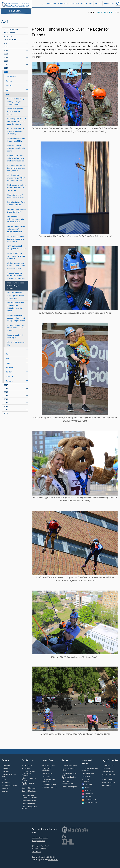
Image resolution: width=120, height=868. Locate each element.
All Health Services (49, 764)
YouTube (87, 789)
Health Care (63, 3)
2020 (6, 63)
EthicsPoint (106, 767)
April (7, 93)
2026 (6, 42)
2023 (6, 53)
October (9, 371)
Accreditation (27, 764)
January (9, 80)
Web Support (107, 784)
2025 (6, 46)
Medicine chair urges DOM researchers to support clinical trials (17, 186)
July (7, 357)
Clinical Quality (47, 772)
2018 (111, 11)
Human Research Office (68, 768)
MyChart (98, 3)
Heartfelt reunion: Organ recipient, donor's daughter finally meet (16, 228)
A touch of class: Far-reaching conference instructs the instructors (16, 274)
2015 (6, 391)
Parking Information (9, 784)
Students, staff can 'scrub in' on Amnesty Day (16, 202)
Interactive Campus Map (9, 774)
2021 (6, 60)
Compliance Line (108, 764)
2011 (6, 405)
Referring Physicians (49, 786)
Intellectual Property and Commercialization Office (69, 775)
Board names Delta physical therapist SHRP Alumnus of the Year (16, 177)
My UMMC (6, 781)
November (9, 375)
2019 (6, 67)
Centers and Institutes (70, 764)
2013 (6, 398)
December (9, 380)
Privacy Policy (107, 778)
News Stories (16, 11)
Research (74, 3)
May (7, 348)
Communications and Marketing (90, 768)
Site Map (5, 787)
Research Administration (67, 781)
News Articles (11, 75)
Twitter (86, 786)
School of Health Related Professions (29, 795)
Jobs (4, 778)
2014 (6, 394)
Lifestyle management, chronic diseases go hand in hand (16, 326)
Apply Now (26, 767)
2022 (6, 56)
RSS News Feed (89, 798)
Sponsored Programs (70, 785)
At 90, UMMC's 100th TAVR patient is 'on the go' (16, 246)
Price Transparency (49, 783)
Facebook (87, 783)
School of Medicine (29, 799)
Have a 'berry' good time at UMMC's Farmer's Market (16, 110)
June (8, 353)
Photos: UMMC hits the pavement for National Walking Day (15, 130)
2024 (6, 49)
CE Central (6, 764)
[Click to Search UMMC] (118, 3)
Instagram (87, 792)
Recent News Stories (12, 28)
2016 (6, 387)
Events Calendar (88, 772)
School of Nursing (28, 802)
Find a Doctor (47, 775)
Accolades (8, 35)
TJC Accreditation (108, 781)
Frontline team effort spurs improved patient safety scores (16, 294)
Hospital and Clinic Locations (49, 779)
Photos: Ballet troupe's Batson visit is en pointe (16, 195)
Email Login (6, 767)
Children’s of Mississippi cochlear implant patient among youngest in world (16, 317)
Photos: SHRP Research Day (16, 342)
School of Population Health (30, 806)
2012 (6, 401)
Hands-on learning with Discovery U (16, 335)
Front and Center (10, 38)
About (83, 3)
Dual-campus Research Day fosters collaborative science (16, 147)
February (9, 84)
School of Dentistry (29, 787)
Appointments (109, 3)
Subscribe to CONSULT (87, 779)
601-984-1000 (52, 856)
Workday (5, 790)
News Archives (9, 31)
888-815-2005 (53, 858)
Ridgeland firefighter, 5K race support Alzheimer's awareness (16, 255)
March (8, 89)
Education (51, 3)
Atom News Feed (90, 801)
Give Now (5, 770)
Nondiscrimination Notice (109, 774)
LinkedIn (87, 795)
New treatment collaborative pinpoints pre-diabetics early (15, 218)
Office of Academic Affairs (29, 778)
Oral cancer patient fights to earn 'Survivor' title (16, 209)
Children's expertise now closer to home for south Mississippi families (16, 264)
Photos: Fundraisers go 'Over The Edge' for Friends (16, 284)
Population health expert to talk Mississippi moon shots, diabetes (16, 167)
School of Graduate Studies (29, 791)
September (10, 366)
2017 (6, 384)
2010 (6, 408)
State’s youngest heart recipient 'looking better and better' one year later (16, 157)
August (8, 362)
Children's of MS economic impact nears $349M (17, 138)
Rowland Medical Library (28, 783)
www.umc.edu (37, 850)
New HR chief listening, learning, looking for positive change (15, 100)
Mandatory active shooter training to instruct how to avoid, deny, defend (17, 120)
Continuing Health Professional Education (29, 772)
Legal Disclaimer (108, 770)
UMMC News (87, 775)
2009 (6, 412)
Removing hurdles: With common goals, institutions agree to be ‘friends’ (16, 305)
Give (91, 3)
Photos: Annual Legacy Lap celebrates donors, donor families (16, 238)
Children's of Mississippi (46, 768)
